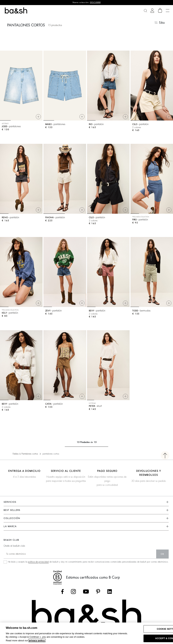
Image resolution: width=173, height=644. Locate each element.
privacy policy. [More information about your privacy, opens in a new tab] (37, 640)
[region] (86, 633)
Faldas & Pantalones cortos (25, 454)
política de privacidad (38, 562)
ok (162, 554)
